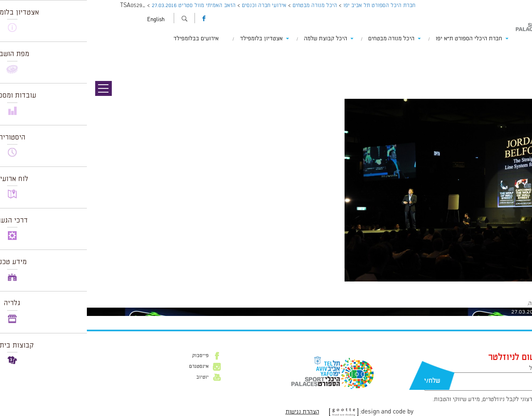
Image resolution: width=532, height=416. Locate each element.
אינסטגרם (112, 367)
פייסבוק (113, 356)
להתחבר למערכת (505, 303)
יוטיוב (116, 377)
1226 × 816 (485, 286)
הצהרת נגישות (216, 412)
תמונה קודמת (516, 54)
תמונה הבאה (517, 62)
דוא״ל (449, 368)
